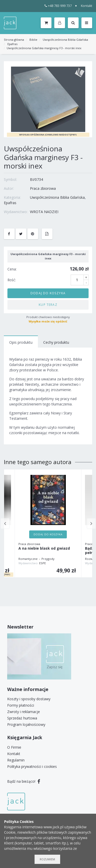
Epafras (12, 44)
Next (91, 524)
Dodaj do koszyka (48, 293)
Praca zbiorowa (43, 188)
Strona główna (14, 40)
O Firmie (14, 747)
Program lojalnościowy (26, 724)
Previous (5, 524)
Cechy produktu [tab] (56, 342)
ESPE (42, 563)
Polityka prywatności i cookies (32, 766)
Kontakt (87, 6)
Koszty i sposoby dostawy (29, 699)
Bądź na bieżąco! (24, 781)
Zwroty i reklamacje (24, 712)
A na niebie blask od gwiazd (44, 548)
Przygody (48, 559)
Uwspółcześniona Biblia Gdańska (65, 40)
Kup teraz (48, 305)
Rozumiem (47, 859)
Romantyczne (28, 559)
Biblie (33, 40)
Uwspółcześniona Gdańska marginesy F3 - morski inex (44, 48)
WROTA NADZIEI (44, 212)
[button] (61, 23)
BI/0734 (36, 179)
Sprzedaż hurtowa (22, 718)
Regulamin (16, 760)
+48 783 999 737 (58, 6)
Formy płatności (21, 705)
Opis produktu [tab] (21, 342)
